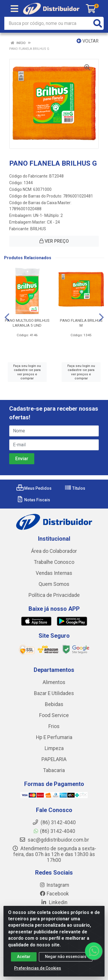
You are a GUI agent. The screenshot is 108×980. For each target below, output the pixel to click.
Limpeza (54, 748)
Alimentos (54, 682)
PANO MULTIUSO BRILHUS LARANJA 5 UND (27, 323)
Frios (54, 726)
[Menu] (14, 9)
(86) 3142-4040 (54, 831)
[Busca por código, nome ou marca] (48, 23)
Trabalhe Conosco (54, 562)
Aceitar (24, 957)
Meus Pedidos (34, 488)
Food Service (54, 715)
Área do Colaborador (54, 551)
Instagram (54, 885)
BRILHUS (38, 229)
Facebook (54, 894)
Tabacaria (54, 770)
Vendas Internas (54, 573)
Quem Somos (54, 584)
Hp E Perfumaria (54, 737)
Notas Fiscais (33, 500)
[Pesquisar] (98, 23)
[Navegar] (7, 317)
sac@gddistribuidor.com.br (54, 840)
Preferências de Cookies (38, 968)
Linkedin (54, 902)
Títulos (75, 488)
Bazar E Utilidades (54, 693)
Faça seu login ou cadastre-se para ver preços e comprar (27, 372)
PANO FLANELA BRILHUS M (81, 323)
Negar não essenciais (66, 957)
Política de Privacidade (54, 595)
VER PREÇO (54, 241)
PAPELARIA (54, 759)
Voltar (88, 41)
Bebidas (54, 704)
